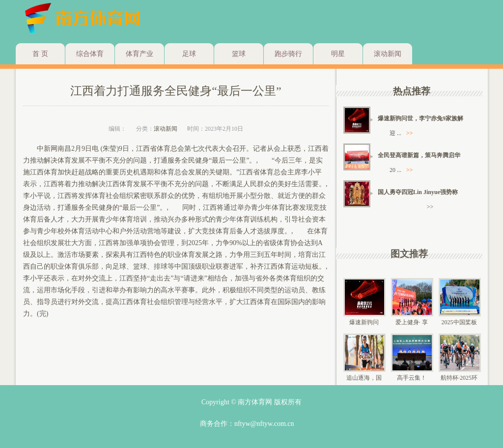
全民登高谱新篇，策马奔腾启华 (419, 155)
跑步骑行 (288, 54)
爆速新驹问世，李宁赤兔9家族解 (420, 118)
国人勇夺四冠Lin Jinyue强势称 (418, 192)
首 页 (40, 54)
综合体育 (90, 54)
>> (410, 133)
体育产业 (140, 54)
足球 (189, 54)
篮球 (239, 54)
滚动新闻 (388, 54)
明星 (338, 54)
